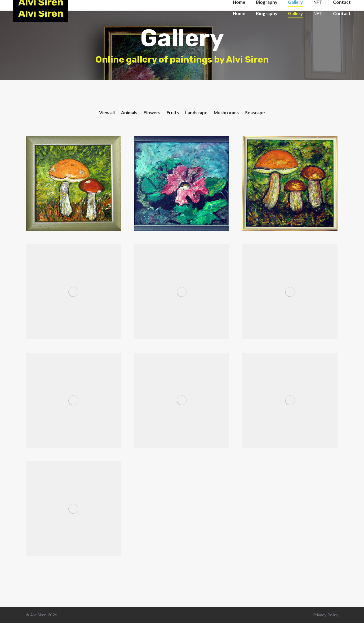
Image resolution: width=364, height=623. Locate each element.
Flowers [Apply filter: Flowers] (152, 113)
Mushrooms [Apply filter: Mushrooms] (226, 113)
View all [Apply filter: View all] (107, 113)
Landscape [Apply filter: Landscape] (196, 113)
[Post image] (73, 183)
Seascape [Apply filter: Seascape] (255, 113)
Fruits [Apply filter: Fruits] (173, 113)
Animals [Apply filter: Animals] (129, 113)
